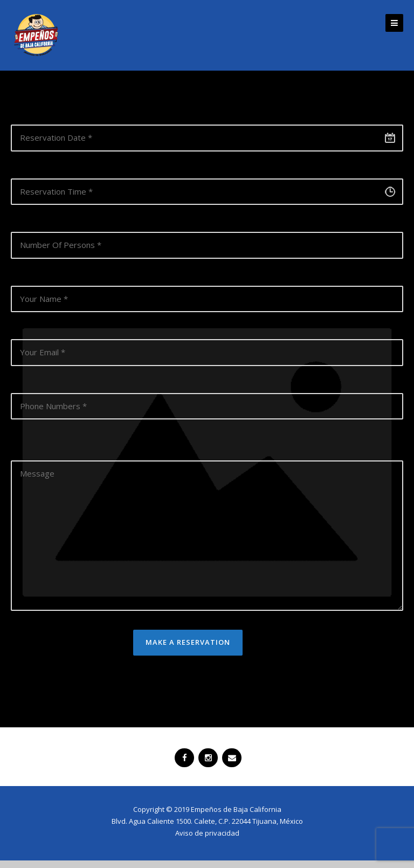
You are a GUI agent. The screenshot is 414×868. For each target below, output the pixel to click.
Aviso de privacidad (207, 833)
